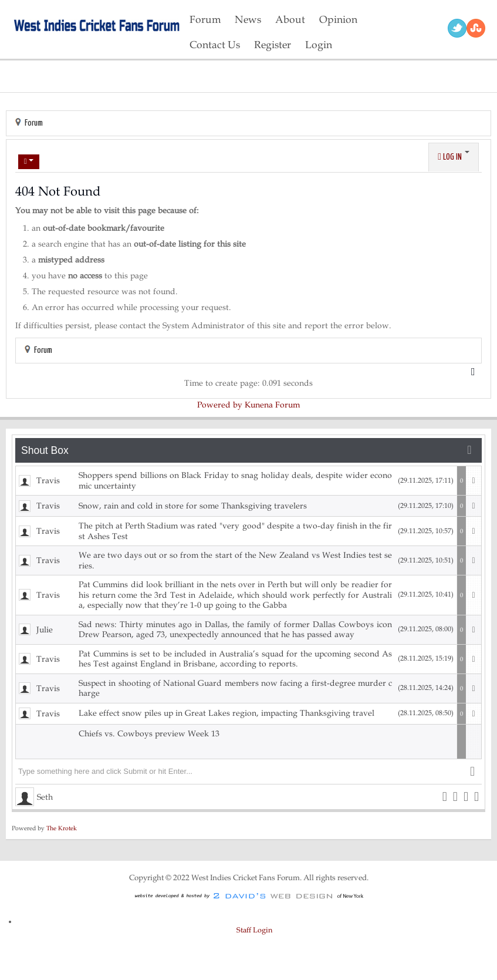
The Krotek (62, 828)
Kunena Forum (272, 405)
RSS (476, 28)
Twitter (457, 28)
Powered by (220, 405)
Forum (34, 123)
